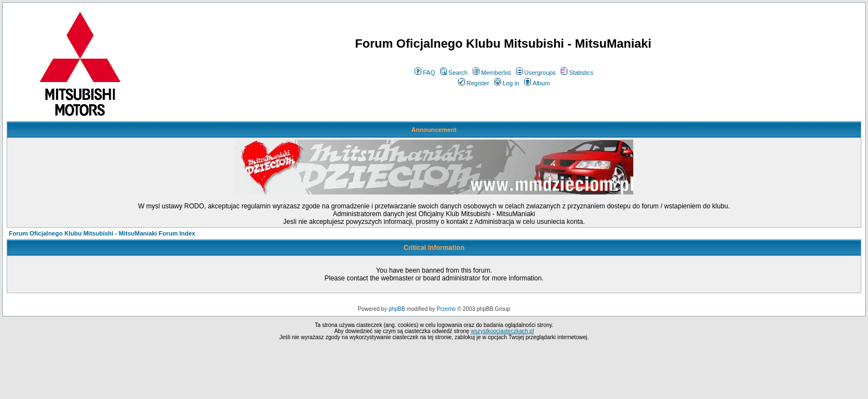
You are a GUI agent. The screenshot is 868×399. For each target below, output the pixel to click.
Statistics (577, 73)
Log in (507, 83)
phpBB (397, 309)
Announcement (434, 130)
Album (537, 83)
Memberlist (492, 73)
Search (454, 73)
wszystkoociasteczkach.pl (502, 331)
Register (474, 83)
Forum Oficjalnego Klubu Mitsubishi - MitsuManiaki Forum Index (102, 233)
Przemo (446, 309)
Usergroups (536, 73)
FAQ (425, 73)
